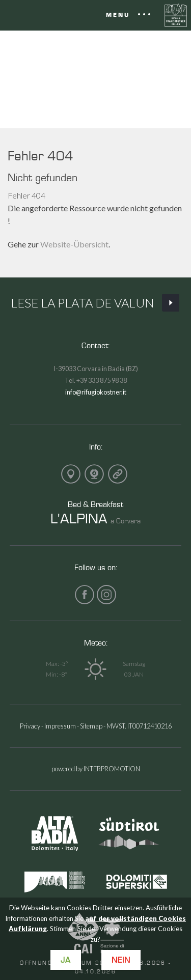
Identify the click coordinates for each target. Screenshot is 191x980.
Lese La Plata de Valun (96, 303)
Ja (66, 960)
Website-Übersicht (74, 244)
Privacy (30, 726)
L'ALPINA (79, 518)
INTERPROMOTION (112, 769)
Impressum (60, 726)
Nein (121, 960)
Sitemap (91, 726)
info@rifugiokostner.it (96, 392)
